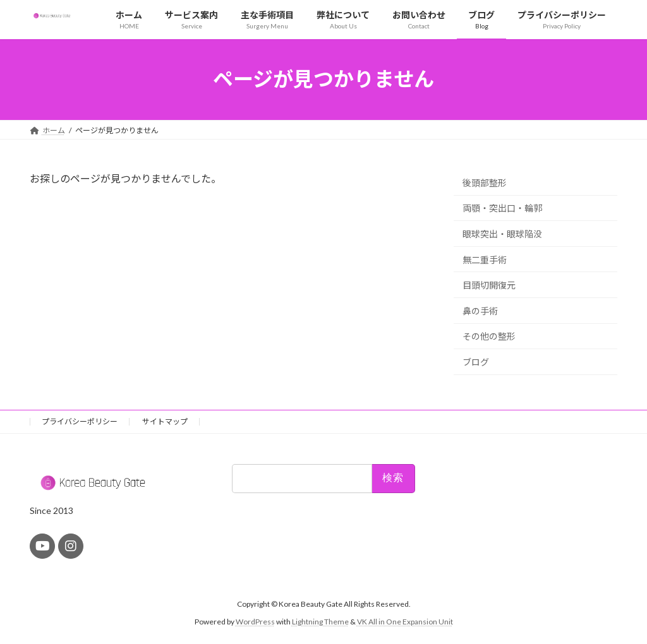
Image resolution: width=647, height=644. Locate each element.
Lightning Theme (320, 622)
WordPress (255, 622)
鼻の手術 (480, 310)
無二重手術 (485, 259)
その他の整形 (489, 336)
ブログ (476, 362)
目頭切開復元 (489, 285)
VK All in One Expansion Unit (405, 622)
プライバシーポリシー (80, 421)
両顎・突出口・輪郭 (502, 208)
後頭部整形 (485, 182)
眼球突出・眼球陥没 (502, 234)
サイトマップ (165, 421)
